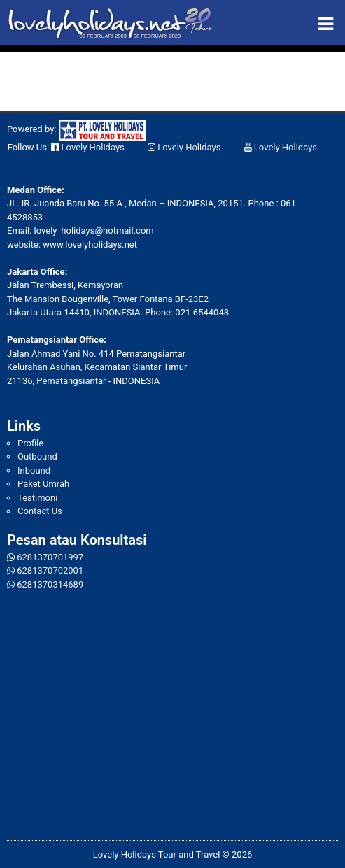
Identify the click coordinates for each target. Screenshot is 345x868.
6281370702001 (50, 570)
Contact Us (40, 511)
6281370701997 (50, 557)
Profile (30, 443)
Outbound (37, 456)
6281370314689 (50, 584)
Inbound (34, 470)
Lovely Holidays (93, 147)
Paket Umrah (43, 484)
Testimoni (37, 498)
